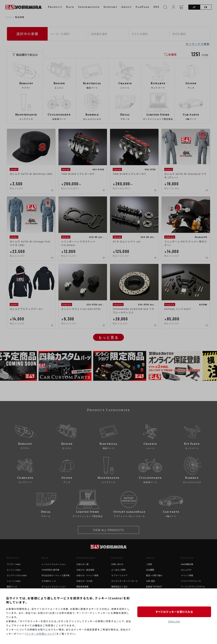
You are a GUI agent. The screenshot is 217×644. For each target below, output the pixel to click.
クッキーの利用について (40, 634)
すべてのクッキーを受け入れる (174, 612)
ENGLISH (174, 622)
